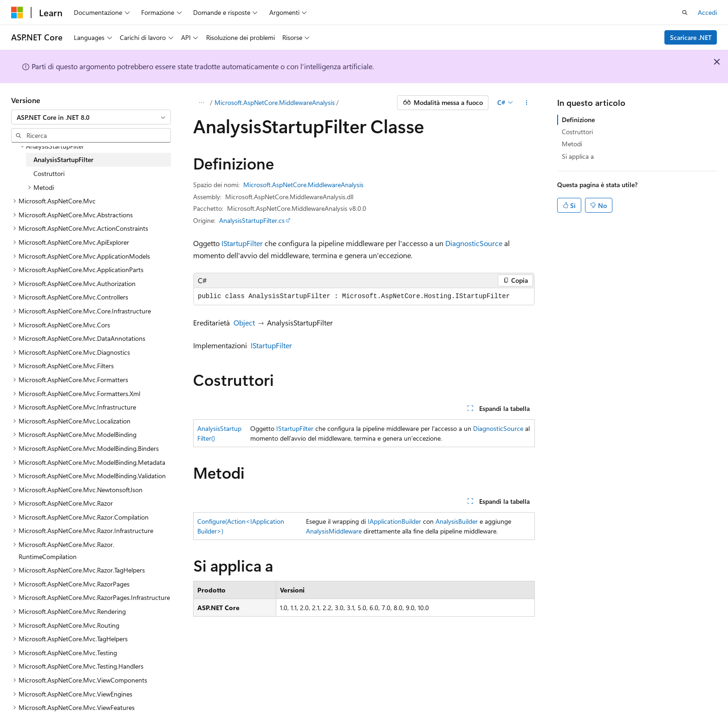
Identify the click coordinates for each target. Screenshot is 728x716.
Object (244, 322)
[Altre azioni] (527, 103)
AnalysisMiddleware (334, 531)
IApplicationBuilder (394, 521)
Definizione (578, 120)
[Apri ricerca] (685, 13)
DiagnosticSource (474, 243)
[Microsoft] (17, 13)
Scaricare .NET (691, 37)
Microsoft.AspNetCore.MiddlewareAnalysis (275, 102)
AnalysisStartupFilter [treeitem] (63, 159)
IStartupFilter (242, 243)
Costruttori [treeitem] (49, 173)
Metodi (572, 144)
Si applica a (578, 156)
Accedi (707, 12)
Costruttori (577, 132)
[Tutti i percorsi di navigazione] (201, 103)
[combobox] (91, 117)
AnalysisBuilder (457, 521)
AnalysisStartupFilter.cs (252, 220)
